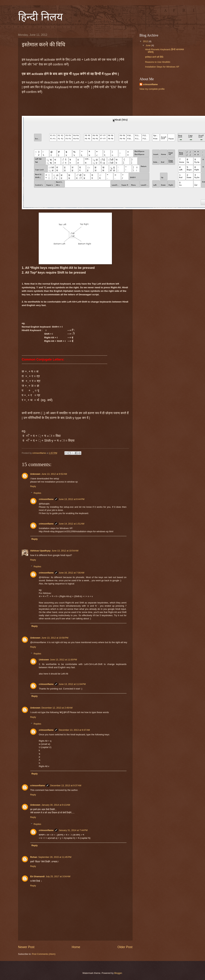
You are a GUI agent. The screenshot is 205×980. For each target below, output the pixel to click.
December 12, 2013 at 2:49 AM (57, 708)
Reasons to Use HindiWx (158, 62)
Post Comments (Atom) (44, 954)
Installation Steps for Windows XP (162, 67)
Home (76, 947)
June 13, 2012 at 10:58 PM (55, 638)
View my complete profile (152, 89)
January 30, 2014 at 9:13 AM (56, 805)
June (149, 45)
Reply (33, 486)
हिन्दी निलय (40, 17)
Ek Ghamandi (37, 876)
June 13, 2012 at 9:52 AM (54, 474)
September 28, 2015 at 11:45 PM (55, 857)
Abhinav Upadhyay (40, 551)
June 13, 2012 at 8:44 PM (72, 499)
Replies (37, 493)
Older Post (125, 947)
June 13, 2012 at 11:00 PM (63, 660)
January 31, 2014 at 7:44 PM (73, 830)
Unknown (35, 474)
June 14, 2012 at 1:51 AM (72, 524)
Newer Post (26, 947)
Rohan (34, 857)
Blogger (118, 973)
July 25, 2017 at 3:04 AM (58, 876)
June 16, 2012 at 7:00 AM (72, 573)
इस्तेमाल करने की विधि (154, 57)
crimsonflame (46, 499)
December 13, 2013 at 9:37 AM (74, 730)
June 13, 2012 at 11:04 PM (72, 684)
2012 (146, 41)
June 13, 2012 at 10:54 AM (65, 551)
